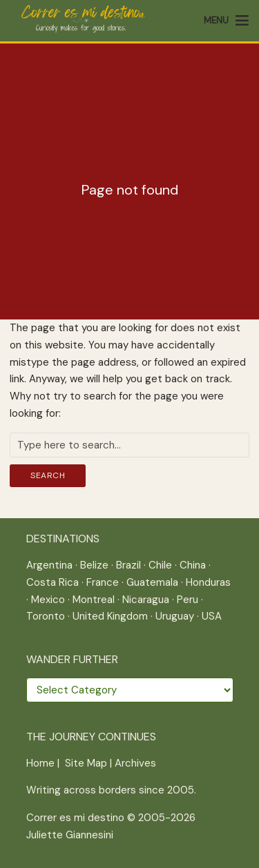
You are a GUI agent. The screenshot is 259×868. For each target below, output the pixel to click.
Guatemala (152, 582)
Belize (94, 565)
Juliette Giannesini (70, 835)
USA (212, 616)
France (103, 582)
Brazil (128, 565)
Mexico (48, 600)
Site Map (86, 763)
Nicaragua (146, 600)
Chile (160, 565)
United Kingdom (110, 616)
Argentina (49, 565)
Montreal (94, 600)
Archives (135, 763)
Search (48, 475)
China (193, 565)
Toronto (46, 616)
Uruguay (175, 616)
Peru (188, 600)
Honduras (208, 582)
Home (40, 763)
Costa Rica (52, 582)
